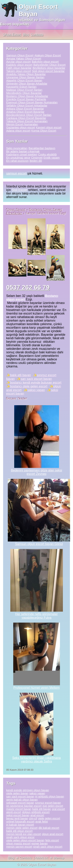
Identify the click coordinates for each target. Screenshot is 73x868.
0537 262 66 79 (28, 287)
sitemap (59, 858)
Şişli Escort (19, 190)
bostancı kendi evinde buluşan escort (36, 383)
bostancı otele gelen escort (29, 386)
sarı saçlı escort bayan (36, 379)
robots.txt (42, 858)
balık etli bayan (21, 375)
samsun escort (16, 173)
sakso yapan (36, 390)
